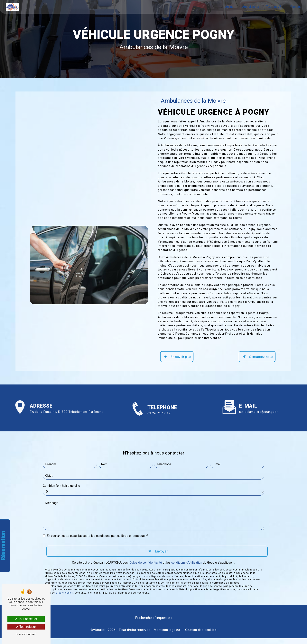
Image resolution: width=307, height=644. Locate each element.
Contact (295, 7)
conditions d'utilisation (187, 561)
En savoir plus (179, 362)
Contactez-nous (254, 362)
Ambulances (250, 7)
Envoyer (162, 549)
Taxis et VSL (274, 7)
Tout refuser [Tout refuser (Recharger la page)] (26, 627)
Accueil (230, 7)
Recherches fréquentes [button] (153, 624)
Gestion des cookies (201, 635)
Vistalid (99, 635)
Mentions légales (167, 635)
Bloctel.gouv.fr (65, 591)
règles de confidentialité (145, 561)
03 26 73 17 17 (159, 428)
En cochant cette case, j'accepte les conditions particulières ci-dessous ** (98, 533)
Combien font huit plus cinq (61, 483)
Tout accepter (26, 619)
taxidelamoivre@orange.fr (258, 409)
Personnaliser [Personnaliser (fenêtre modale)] (26, 634)
